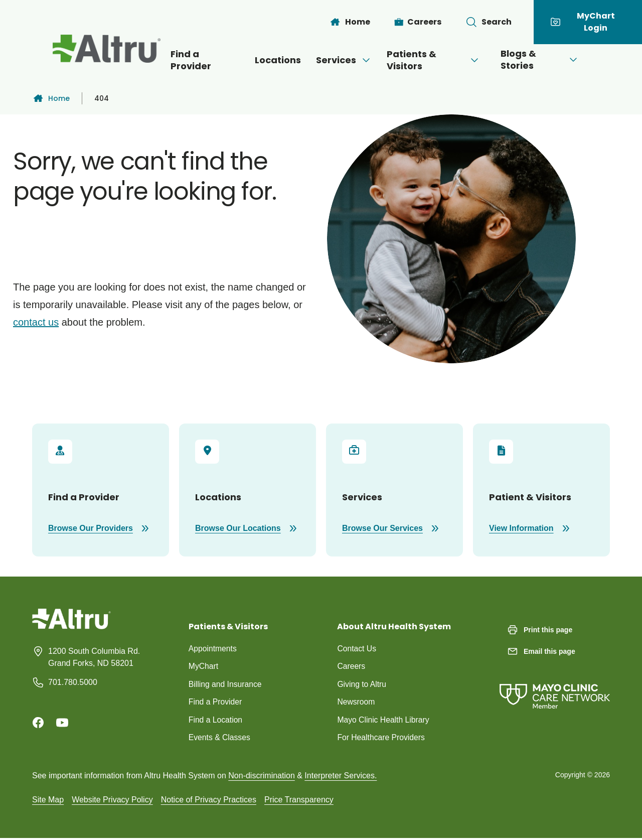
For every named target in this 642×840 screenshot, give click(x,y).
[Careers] (418, 22)
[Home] (350, 22)
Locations (267, 60)
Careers (351, 667)
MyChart (204, 667)
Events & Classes (220, 739)
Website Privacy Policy (112, 801)
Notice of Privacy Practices (209, 801)
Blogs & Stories (553, 59)
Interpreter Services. (341, 777)
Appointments (213, 649)
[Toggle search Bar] (489, 22)
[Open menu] (361, 60)
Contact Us (357, 649)
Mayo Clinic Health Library (384, 721)
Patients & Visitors (438, 60)
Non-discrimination (262, 777)
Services (339, 60)
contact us (36, 322)
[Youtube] (62, 723)
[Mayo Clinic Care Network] (555, 686)
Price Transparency (299, 801)
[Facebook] (38, 723)
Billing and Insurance (226, 685)
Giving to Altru (362, 685)
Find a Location (216, 721)
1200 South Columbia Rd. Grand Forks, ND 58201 (94, 657)
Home (51, 98)
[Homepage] (71, 626)
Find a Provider (189, 60)
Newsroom (356, 703)
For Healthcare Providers (382, 739)
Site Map (48, 801)
